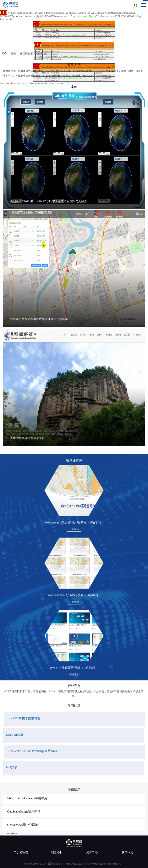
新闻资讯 (56, 852)
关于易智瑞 (21, 852)
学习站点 (44, 55)
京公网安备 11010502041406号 (67, 864)
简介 (6, 55)
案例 (15, 55)
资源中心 (92, 852)
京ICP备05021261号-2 (35, 864)
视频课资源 (28, 55)
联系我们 (127, 852)
